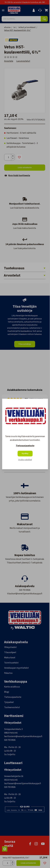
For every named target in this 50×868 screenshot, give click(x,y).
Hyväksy (25, 454)
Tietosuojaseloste (25, 446)
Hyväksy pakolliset (25, 460)
